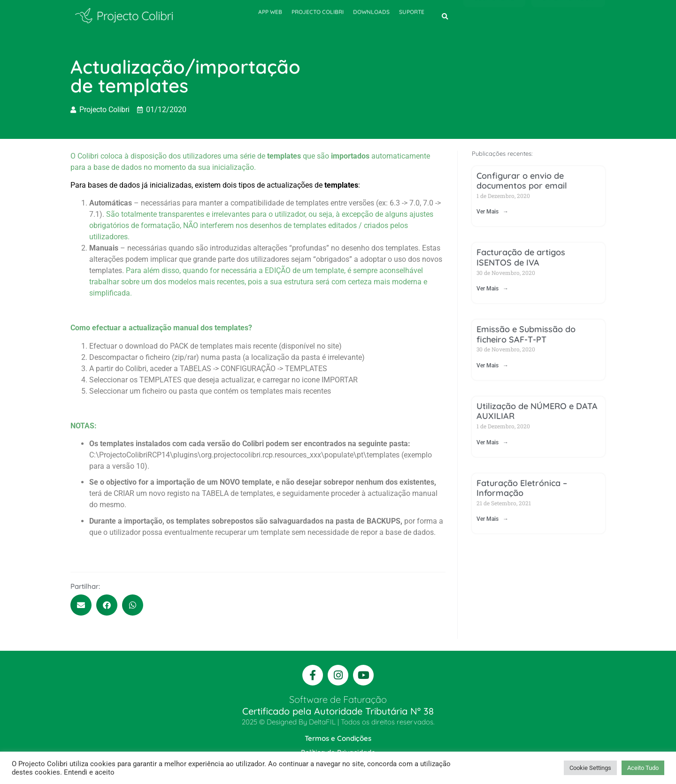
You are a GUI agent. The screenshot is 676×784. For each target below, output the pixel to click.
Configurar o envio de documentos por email (522, 181)
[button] (445, 17)
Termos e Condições (338, 738)
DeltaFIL (322, 722)
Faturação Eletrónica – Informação (522, 488)
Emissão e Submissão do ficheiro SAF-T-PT (526, 334)
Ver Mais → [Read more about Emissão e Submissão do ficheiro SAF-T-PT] (492, 365)
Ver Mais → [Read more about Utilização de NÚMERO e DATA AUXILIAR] (492, 442)
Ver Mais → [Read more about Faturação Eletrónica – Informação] (492, 519)
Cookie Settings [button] (590, 768)
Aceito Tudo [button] (643, 768)
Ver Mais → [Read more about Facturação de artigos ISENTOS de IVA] (492, 289)
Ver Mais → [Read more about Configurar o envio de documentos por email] (492, 212)
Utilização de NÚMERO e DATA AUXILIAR (537, 411)
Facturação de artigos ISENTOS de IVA (521, 257)
